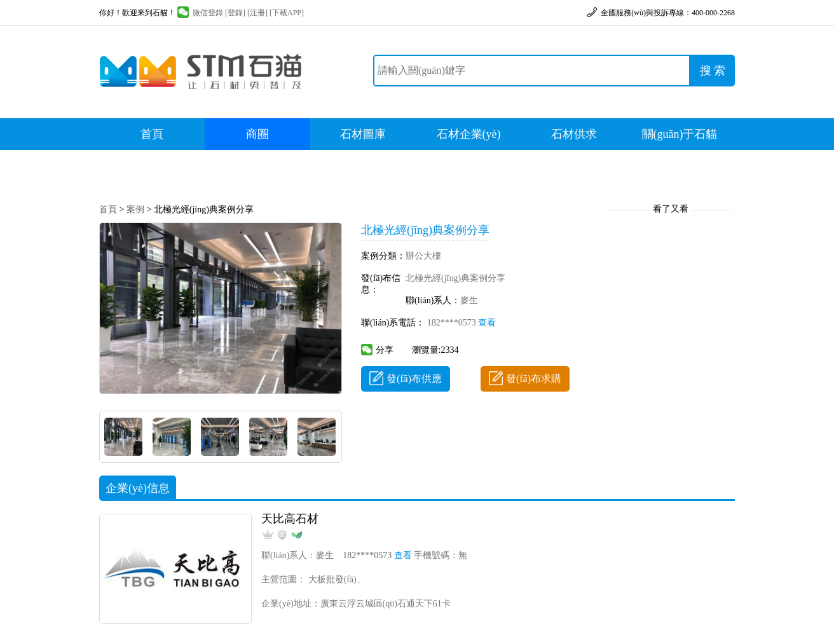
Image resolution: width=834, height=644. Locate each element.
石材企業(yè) (469, 134)
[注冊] (257, 13)
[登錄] (235, 13)
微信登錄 (200, 13)
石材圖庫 (363, 134)
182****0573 (462, 323)
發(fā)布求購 (525, 379)
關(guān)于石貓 (680, 134)
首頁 (152, 134)
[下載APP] (287, 13)
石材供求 (574, 134)
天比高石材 (290, 519)
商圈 (257, 134)
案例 (135, 209)
